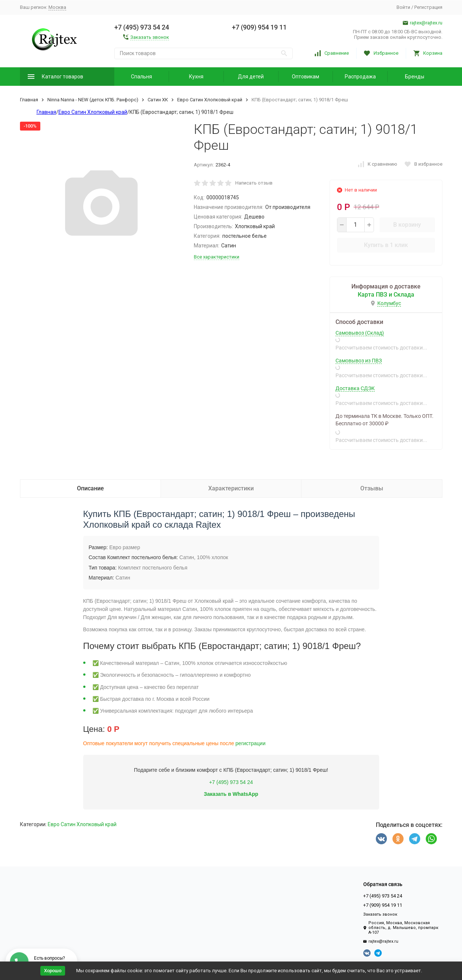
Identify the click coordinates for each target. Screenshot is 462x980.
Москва (57, 7)
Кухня (196, 77)
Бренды (415, 77)
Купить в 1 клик (386, 245)
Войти (403, 7)
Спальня (141, 77)
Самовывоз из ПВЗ (359, 361)
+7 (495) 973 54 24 (231, 782)
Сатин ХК (158, 100)
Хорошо (53, 971)
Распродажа (360, 77)
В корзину (407, 225)
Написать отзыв (254, 183)
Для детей (251, 77)
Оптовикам (306, 77)
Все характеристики (217, 257)
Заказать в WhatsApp (231, 794)
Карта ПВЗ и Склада (386, 295)
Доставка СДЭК (355, 388)
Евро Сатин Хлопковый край (210, 100)
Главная (29, 100)
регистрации (251, 743)
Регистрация (428, 7)
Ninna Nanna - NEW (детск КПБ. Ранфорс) (93, 100)
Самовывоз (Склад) (360, 333)
